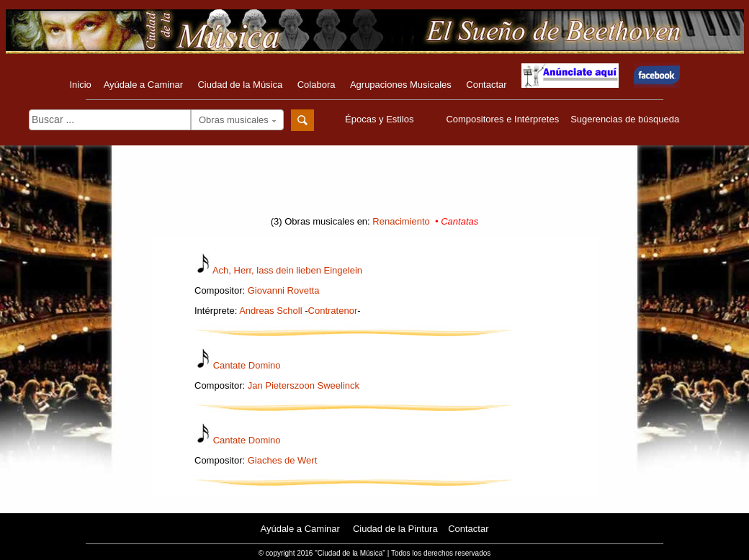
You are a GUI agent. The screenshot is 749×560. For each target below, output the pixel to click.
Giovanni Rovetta (284, 290)
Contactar (486, 85)
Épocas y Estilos (381, 119)
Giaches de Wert (283, 460)
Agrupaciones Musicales (401, 85)
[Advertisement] (374, 185)
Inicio (80, 85)
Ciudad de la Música (240, 85)
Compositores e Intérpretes (502, 119)
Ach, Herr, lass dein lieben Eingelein (287, 270)
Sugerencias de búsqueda (625, 119)
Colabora (317, 85)
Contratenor (333, 311)
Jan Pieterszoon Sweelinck (304, 385)
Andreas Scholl (270, 311)
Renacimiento (401, 221)
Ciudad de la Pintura (395, 529)
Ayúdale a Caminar (143, 85)
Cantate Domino (247, 365)
